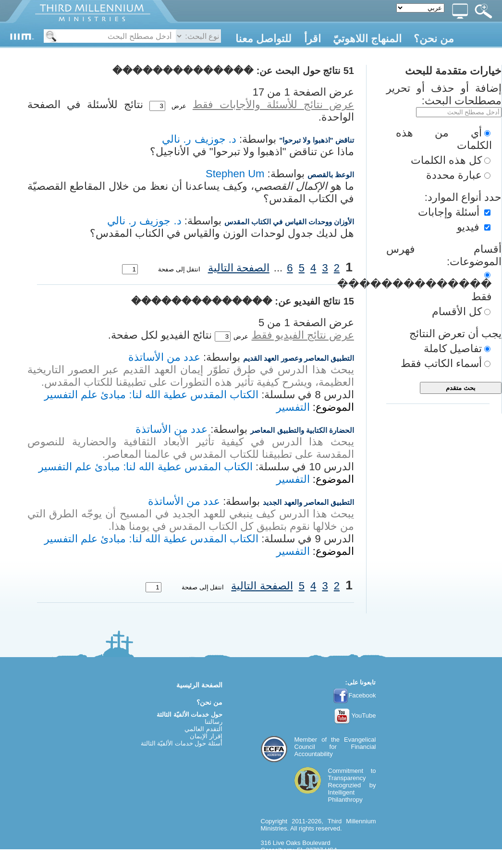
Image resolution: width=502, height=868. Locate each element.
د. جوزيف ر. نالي (199, 139)
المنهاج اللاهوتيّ (367, 39)
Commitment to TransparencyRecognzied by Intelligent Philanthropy (352, 785)
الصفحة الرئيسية (199, 685)
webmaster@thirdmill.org (295, 864)
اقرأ (312, 39)
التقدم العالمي (203, 729)
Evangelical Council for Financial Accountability (335, 747)
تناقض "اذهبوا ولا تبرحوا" (317, 140)
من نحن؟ (434, 39)
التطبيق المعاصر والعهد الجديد (308, 502)
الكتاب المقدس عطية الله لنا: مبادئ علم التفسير (151, 395)
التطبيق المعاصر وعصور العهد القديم (299, 358)
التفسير (293, 407)
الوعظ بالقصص (331, 175)
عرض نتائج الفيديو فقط (303, 335)
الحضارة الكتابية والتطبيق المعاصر (302, 430)
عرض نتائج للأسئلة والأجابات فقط (273, 104)
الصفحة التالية (239, 268)
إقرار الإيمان (206, 736)
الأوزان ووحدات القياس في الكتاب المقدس (289, 222)
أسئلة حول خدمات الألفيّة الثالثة (182, 743)
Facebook (354, 695)
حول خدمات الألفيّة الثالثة (190, 715)
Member (306, 740)
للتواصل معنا (263, 39)
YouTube (355, 715)
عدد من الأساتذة (164, 357)
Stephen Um (235, 174)
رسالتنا (214, 722)
